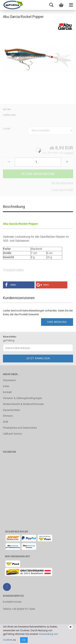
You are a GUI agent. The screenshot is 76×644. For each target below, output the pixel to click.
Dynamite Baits (11, 410)
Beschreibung (14, 207)
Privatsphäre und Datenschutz (20, 428)
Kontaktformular (12, 602)
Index (6, 386)
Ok (24, 640)
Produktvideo (13, 270)
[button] (19, 285)
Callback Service (12, 434)
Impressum (9, 380)
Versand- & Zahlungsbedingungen (23, 398)
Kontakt (7, 392)
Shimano (8, 416)
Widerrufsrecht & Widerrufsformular (23, 404)
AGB (6, 422)
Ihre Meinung (57, 322)
